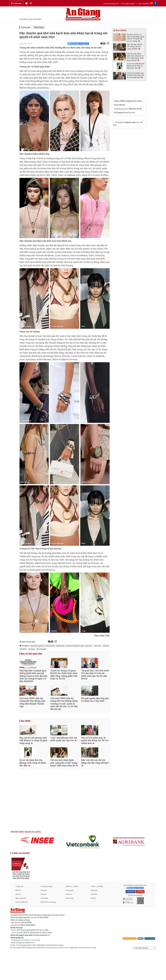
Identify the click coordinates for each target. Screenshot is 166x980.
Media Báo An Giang (48, 930)
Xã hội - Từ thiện (97, 915)
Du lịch (93, 926)
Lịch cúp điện (144, 3)
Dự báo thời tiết (119, 105)
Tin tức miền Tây (22, 930)
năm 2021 (89, 646)
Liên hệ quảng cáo (111, 3)
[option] (38, 869)
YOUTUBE (140, 920)
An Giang (32, 649)
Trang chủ (25, 27)
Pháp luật (94, 919)
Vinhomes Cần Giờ (135, 109)
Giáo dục (44, 919)
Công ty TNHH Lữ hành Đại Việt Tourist (128, 101)
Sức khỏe (94, 923)
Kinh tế (18, 919)
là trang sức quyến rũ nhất (75, 646)
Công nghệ (70, 919)
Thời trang (39, 27)
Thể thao (69, 923)
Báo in (141, 967)
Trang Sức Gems (130, 122)
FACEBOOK (130, 920)
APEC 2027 (98, 646)
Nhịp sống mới (21, 926)
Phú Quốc (23, 649)
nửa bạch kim (50, 646)
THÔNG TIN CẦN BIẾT (21, 882)
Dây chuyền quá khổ (37, 646)
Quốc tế (18, 923)
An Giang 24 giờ (46, 915)
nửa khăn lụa (60, 646)
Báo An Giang (41, 649)
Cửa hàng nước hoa (121, 113)
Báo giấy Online (128, 3)
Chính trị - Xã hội (72, 915)
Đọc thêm (26, 735)
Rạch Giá (106, 646)
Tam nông (44, 926)
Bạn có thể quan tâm (31, 654)
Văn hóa (43, 923)
